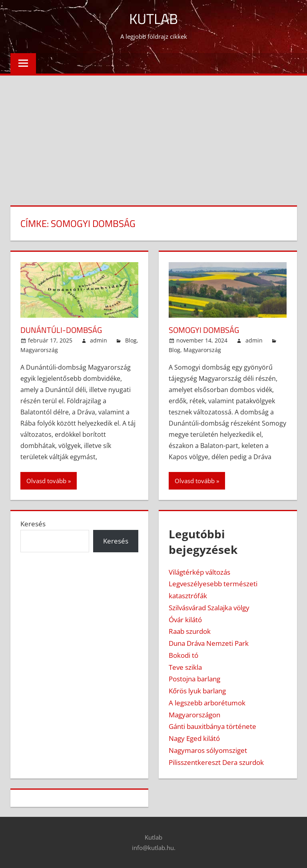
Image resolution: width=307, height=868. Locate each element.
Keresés (33, 524)
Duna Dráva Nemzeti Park (209, 643)
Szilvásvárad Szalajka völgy (209, 608)
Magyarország (39, 350)
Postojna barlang (194, 679)
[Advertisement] (153, 135)
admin (99, 340)
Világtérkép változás (199, 572)
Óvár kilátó (185, 620)
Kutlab (153, 19)
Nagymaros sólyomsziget (208, 750)
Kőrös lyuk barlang (197, 691)
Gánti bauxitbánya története (212, 726)
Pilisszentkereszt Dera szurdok (216, 762)
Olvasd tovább (46, 481)
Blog (131, 340)
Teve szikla (185, 667)
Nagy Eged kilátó (194, 738)
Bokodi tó (183, 655)
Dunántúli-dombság (61, 330)
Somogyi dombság (204, 330)
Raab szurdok (190, 631)
